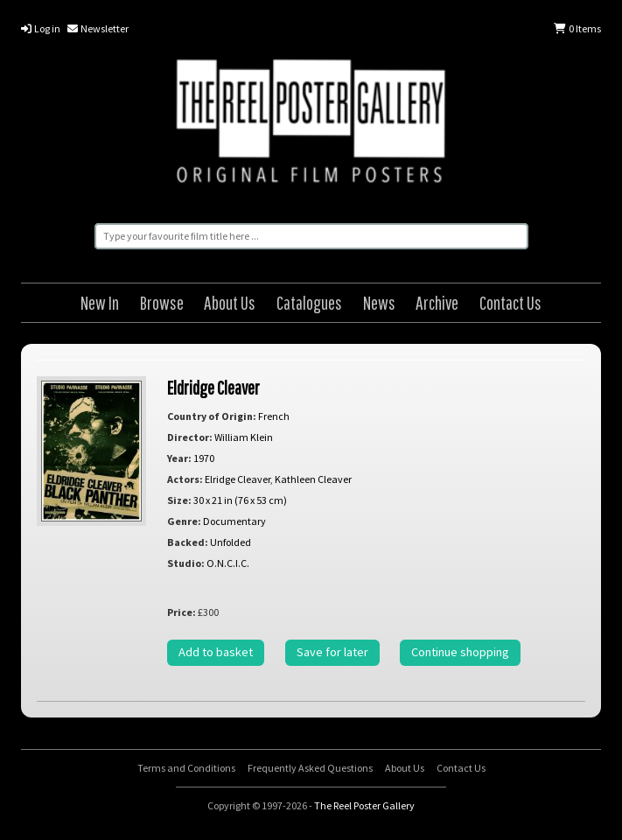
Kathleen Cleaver (313, 479)
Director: (190, 437)
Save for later (332, 652)
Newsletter (98, 28)
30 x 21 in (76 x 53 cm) (240, 500)
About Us (230, 302)
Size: (179, 500)
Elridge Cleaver (238, 479)
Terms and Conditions (186, 768)
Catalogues (309, 302)
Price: (182, 612)
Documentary (234, 521)
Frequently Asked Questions (310, 768)
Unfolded (231, 542)
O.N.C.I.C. (228, 563)
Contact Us (510, 302)
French (274, 416)
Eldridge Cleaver (213, 387)
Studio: (186, 563)
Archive (437, 302)
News (379, 302)
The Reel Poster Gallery (311, 124)
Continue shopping (460, 652)
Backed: (188, 542)
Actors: (185, 479)
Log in (41, 28)
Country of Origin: (212, 416)
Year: (179, 458)
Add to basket (216, 652)
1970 (204, 458)
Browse (162, 302)
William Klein (244, 437)
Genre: (184, 521)
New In (100, 302)
